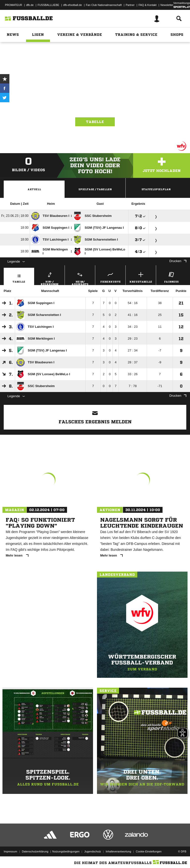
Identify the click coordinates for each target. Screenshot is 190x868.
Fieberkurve (110, 277)
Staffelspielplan (156, 189)
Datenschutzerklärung (35, 851)
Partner (130, 5)
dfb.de (30, 5)
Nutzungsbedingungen (66, 851)
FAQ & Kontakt (148, 5)
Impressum (10, 851)
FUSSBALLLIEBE (48, 5)
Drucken (178, 261)
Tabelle (95, 122)
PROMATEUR (13, 5)
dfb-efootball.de (72, 5)
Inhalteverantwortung (118, 851)
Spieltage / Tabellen (95, 189)
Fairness (171, 277)
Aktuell (34, 189)
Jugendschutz (93, 851)
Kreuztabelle (141, 277)
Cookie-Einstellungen (149, 851)
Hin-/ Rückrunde (49, 278)
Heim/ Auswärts (80, 278)
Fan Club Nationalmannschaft (104, 5)
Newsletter (167, 5)
